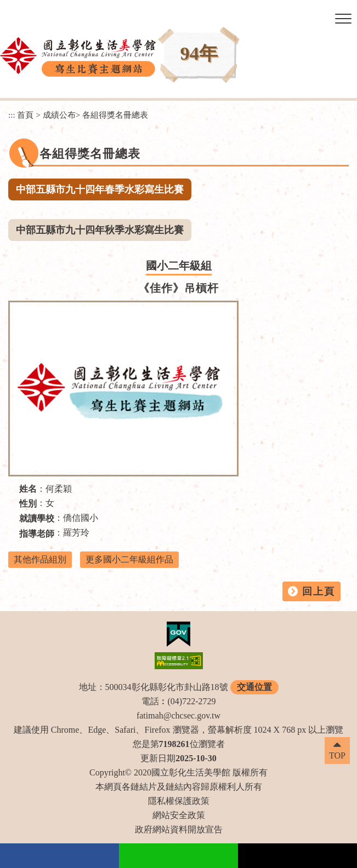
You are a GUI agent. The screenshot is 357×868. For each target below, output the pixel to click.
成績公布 (59, 115)
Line (178, 856)
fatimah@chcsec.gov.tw (178, 715)
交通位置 (254, 687)
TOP (337, 755)
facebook (59, 856)
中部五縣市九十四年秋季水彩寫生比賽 (100, 230)
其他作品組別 (40, 559)
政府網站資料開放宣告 (179, 829)
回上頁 (319, 591)
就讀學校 (37, 518)
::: (12, 115)
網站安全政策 (179, 815)
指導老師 (37, 534)
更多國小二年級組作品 (129, 559)
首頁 (25, 115)
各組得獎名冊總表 (115, 115)
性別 (28, 504)
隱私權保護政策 (179, 801)
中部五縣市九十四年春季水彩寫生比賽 (100, 189)
